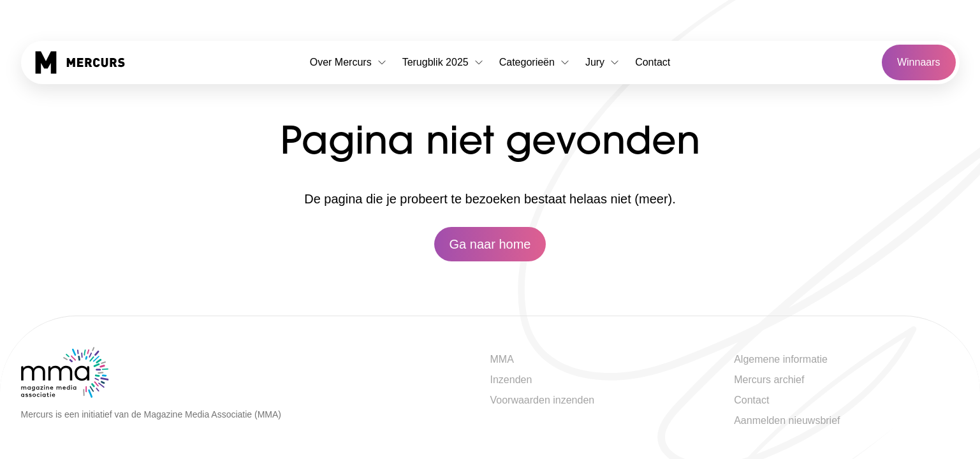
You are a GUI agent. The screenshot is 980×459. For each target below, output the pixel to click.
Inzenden (511, 380)
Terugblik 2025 (443, 62)
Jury (603, 62)
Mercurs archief (769, 380)
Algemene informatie (781, 359)
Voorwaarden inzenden (543, 400)
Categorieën (535, 62)
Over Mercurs (348, 62)
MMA (502, 359)
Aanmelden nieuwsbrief (787, 420)
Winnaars (919, 62)
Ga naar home (490, 244)
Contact (653, 62)
